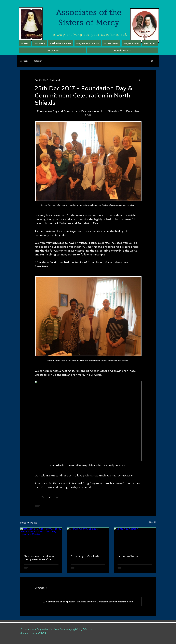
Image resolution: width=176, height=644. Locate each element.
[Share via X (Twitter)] (43, 497)
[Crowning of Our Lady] (88, 539)
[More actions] (140, 80)
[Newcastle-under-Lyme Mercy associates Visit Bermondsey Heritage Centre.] (41, 539)
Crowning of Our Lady (85, 556)
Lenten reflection (128, 556)
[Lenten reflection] (135, 539)
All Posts (24, 61)
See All (153, 522)
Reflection (38, 61)
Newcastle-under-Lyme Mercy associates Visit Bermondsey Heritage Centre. (39, 558)
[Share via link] (57, 497)
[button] (152, 61)
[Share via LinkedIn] (50, 497)
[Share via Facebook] (36, 497)
